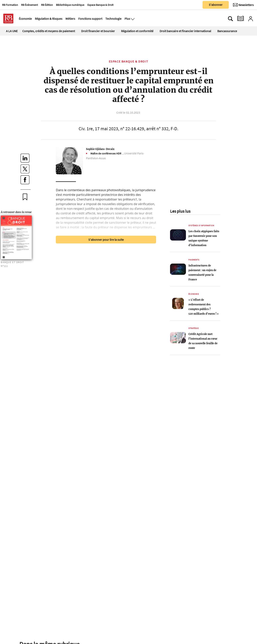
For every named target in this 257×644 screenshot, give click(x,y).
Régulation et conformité (137, 31)
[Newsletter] (243, 5)
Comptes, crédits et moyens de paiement (49, 31)
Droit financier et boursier (98, 31)
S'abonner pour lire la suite (106, 240)
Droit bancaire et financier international (185, 31)
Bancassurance (227, 31)
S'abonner (216, 5)
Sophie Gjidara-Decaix (100, 149)
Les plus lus (180, 211)
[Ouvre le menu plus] (132, 19)
